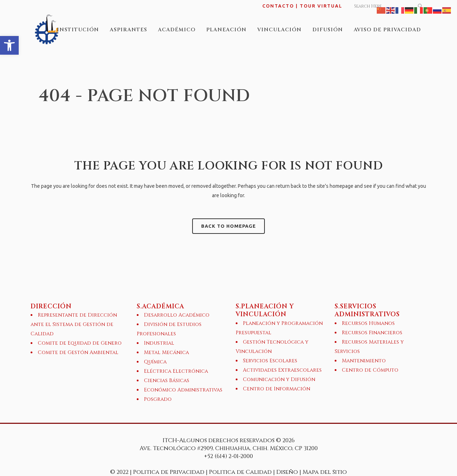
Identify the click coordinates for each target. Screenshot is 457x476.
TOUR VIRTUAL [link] (321, 6)
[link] (9, 45)
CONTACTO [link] (278, 6)
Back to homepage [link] (228, 226)
